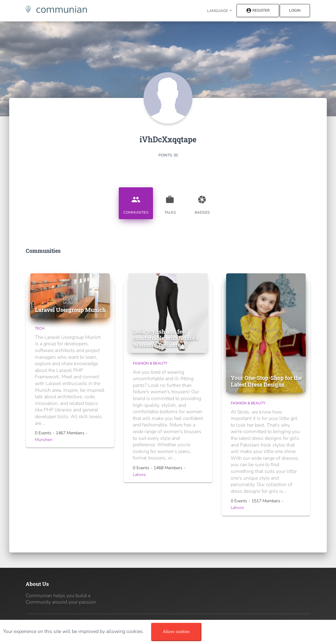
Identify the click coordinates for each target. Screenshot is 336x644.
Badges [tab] (202, 203)
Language (218, 11)
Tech (40, 328)
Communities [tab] (136, 203)
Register (258, 11)
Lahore (139, 475)
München (44, 440)
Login (295, 10)
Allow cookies (176, 632)
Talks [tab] (170, 203)
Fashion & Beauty (150, 363)
